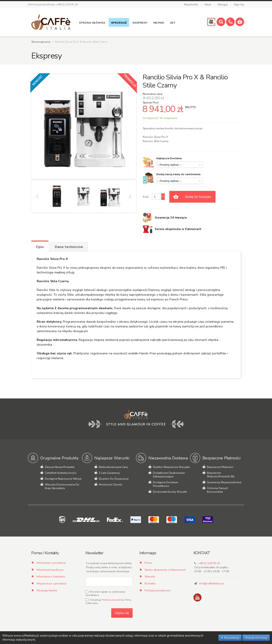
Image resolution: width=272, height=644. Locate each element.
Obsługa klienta (47, 590)
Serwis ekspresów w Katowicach (165, 570)
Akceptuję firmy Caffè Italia (108, 602)
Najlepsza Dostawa (169, 158)
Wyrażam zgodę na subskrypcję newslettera (105, 593)
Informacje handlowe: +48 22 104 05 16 (53, 4)
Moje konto (191, 4)
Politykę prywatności (113, 600)
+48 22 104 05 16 (209, 563)
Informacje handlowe (50, 570)
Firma (148, 563)
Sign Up (239, 4)
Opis (40, 247)
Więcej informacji (256, 638)
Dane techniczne (69, 247)
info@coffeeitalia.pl (211, 584)
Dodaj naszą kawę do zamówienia (178, 174)
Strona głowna (41, 42)
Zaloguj (222, 4)
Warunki (150, 577)
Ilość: (146, 197)
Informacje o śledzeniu (51, 577)
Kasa (208, 4)
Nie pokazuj (231, 638)
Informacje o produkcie (51, 563)
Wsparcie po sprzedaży (51, 584)
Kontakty (150, 584)
